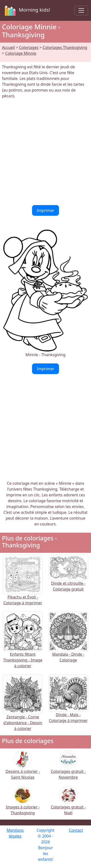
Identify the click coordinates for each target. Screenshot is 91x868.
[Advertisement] (45, 152)
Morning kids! (26, 10)
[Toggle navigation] (81, 10)
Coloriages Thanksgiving (65, 47)
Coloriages (29, 47)
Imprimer (46, 210)
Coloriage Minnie (21, 53)
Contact (76, 830)
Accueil (8, 47)
